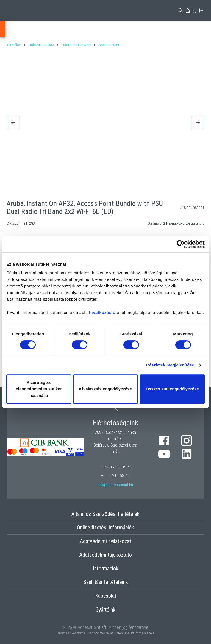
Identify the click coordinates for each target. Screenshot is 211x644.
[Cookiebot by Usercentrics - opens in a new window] (181, 244)
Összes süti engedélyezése (172, 389)
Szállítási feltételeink (106, 582)
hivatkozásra (102, 312)
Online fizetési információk (105, 528)
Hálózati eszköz (63, 29)
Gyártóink (105, 610)
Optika (197, 29)
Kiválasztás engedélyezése (105, 389)
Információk (106, 569)
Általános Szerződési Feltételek (105, 514)
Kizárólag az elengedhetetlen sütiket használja (39, 389)
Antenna (24, 29)
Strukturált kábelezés (154, 29)
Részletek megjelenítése (170, 365)
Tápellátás (106, 29)
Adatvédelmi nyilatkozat (105, 541)
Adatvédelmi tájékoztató (106, 555)
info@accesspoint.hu (115, 485)
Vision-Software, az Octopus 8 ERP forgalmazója (120, 633)
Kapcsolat (106, 596)
